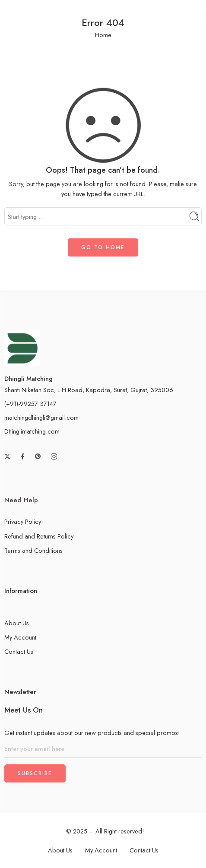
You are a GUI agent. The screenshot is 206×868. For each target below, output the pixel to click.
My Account (20, 637)
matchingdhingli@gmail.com (41, 417)
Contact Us (19, 651)
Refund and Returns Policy (39, 536)
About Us (17, 623)
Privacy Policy (23, 521)
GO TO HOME (103, 247)
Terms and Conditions (33, 550)
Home (103, 35)
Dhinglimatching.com (32, 431)
